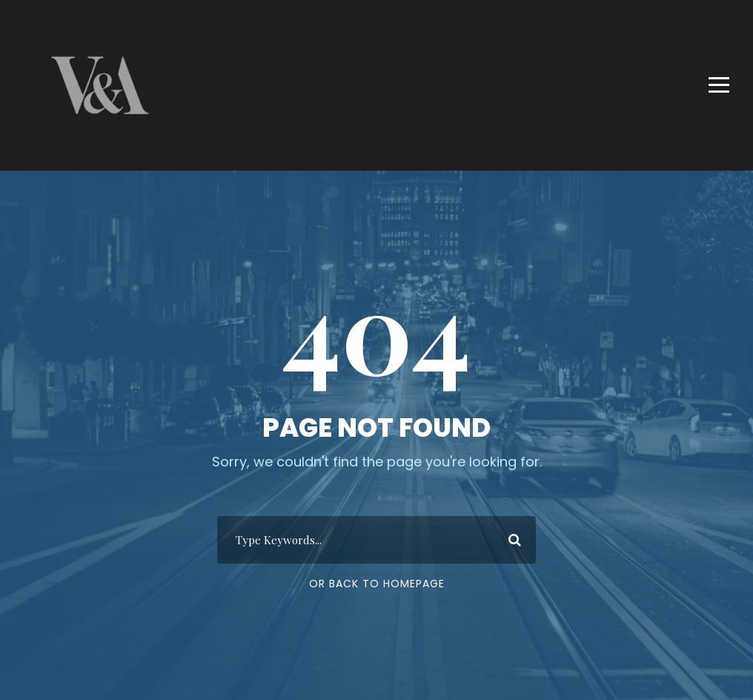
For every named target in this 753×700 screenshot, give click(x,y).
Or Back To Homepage (377, 584)
